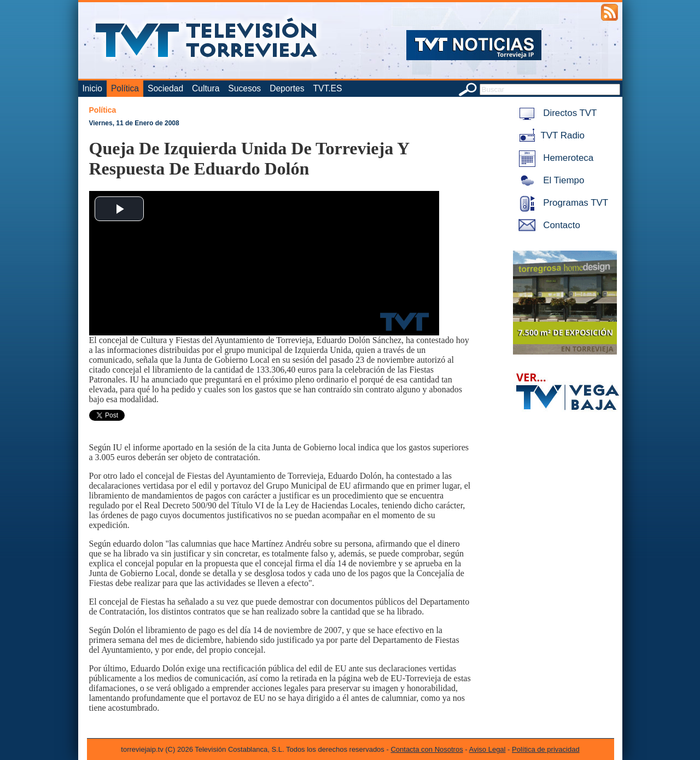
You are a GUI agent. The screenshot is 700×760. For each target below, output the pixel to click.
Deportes (287, 88)
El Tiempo (550, 180)
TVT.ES (327, 88)
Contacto (547, 225)
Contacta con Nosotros (427, 749)
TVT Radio (550, 135)
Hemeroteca (554, 158)
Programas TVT (562, 203)
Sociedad (165, 88)
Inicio (92, 88)
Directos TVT (556, 113)
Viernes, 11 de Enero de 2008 (134, 123)
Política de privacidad (546, 749)
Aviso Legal (488, 749)
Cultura (206, 88)
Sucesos (244, 88)
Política (125, 88)
